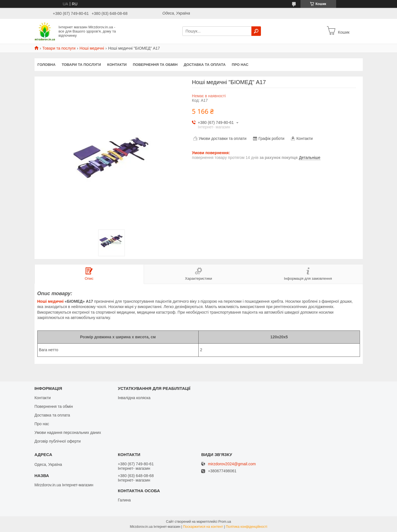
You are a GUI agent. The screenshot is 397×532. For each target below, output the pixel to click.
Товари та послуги (59, 48)
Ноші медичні (92, 48)
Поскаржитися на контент (203, 527)
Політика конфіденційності (247, 527)
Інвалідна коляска (134, 398)
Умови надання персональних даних (68, 432)
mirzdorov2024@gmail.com (232, 464)
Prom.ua (225, 522)
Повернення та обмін (155, 65)
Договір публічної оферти (58, 441)
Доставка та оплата (205, 65)
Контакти (117, 65)
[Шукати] (256, 31)
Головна (47, 65)
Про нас (240, 65)
